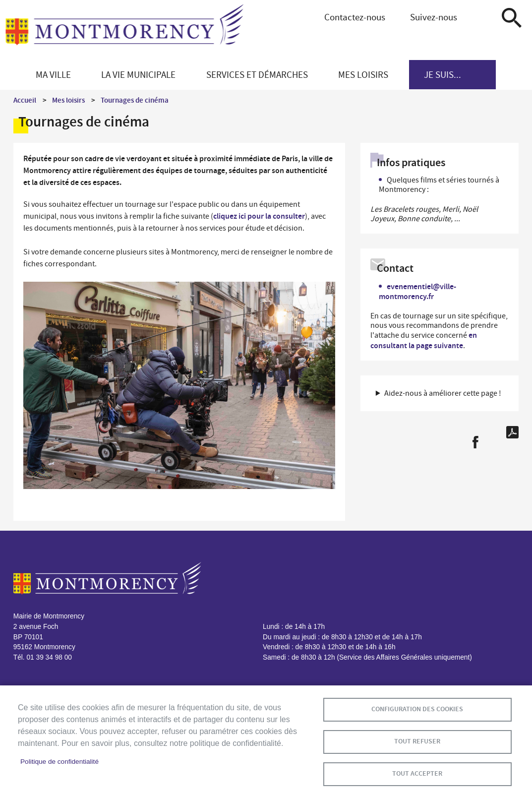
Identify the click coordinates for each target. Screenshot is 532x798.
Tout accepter (417, 773)
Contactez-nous (355, 17)
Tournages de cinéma (135, 100)
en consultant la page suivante (424, 340)
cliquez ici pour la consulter (259, 216)
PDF (512, 432)
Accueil (25, 100)
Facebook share (475, 442)
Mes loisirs (68, 100)
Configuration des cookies (417, 709)
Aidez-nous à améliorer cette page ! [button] (443, 393)
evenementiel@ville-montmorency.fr (417, 291)
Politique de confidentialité (59, 762)
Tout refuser (417, 741)
